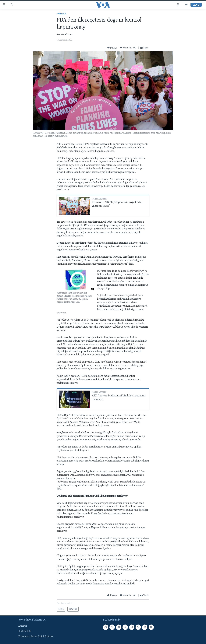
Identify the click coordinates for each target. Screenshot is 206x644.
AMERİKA (61, 14)
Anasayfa (23, 626)
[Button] (112, 48)
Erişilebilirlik (25, 631)
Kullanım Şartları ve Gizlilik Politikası (36, 636)
